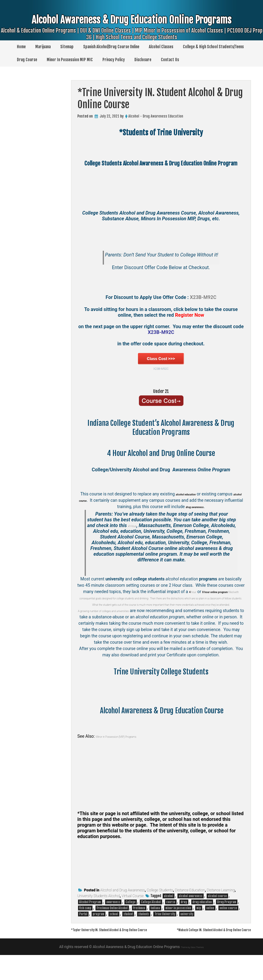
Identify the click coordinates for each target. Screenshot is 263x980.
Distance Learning (221, 909)
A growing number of (101, 623)
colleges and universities (143, 623)
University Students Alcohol (99, 915)
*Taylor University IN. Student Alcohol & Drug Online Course (129, 948)
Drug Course (27, 60)
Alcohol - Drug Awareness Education (156, 116)
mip (199, 927)
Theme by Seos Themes (192, 972)
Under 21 (161, 390)
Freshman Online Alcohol (112, 927)
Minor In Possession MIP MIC (70, 60)
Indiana (155, 927)
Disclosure (143, 60)
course (171, 921)
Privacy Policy (114, 60)
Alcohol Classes (161, 47)
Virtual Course (133, 915)
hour (190, 592)
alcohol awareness (191, 915)
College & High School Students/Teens (213, 47)
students (144, 933)
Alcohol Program (90, 921)
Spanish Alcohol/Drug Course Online (111, 47)
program (99, 933)
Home (21, 47)
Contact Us (170, 60)
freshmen (139, 927)
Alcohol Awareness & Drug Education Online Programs (132, 29)
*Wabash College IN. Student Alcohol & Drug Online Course (194, 954)
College (131, 921)
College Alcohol (151, 921)
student (128, 933)
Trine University (165, 933)
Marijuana (43, 47)
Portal (83, 933)
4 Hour (145, 525)
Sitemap (67, 47)
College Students (160, 909)
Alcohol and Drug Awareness (123, 909)
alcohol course (217, 915)
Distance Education (190, 909)
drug (184, 921)
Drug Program (227, 921)
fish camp (85, 927)
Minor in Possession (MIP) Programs (129, 755)
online (210, 927)
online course (228, 927)
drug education (202, 921)
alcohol (169, 915)
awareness (113, 921)
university (187, 933)
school (114, 933)
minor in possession (178, 927)
